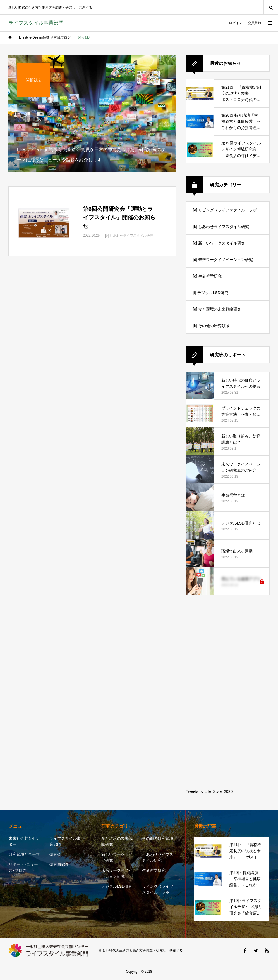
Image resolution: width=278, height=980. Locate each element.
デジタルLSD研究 (117, 886)
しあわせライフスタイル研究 (158, 857)
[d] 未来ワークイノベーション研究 (223, 260)
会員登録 (255, 23)
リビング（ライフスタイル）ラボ (158, 889)
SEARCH (271, 7)
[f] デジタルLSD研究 (211, 293)
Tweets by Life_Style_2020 (209, 791)
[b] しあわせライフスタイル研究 (221, 227)
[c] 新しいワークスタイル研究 (219, 243)
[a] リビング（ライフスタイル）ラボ (225, 210)
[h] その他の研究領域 (211, 326)
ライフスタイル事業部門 (65, 841)
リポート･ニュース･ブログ (23, 867)
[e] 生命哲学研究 (207, 276)
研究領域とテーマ (24, 854)
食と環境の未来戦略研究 (117, 841)
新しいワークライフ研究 (117, 857)
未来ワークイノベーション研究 (117, 873)
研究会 (55, 854)
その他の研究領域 (158, 838)
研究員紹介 (59, 864)
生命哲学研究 (154, 870)
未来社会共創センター (24, 841)
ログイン (236, 23)
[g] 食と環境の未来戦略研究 (217, 309)
